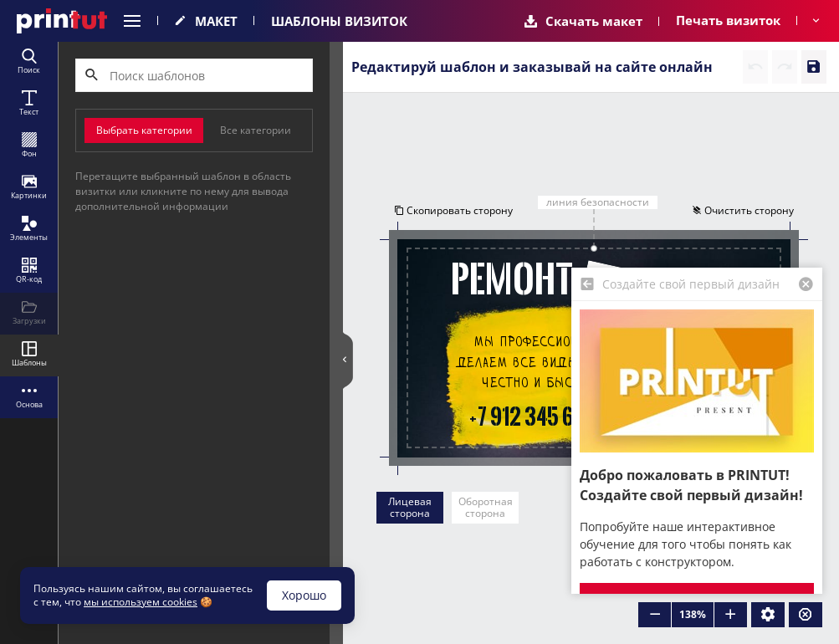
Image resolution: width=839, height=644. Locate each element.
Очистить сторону (744, 211)
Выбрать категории (144, 130)
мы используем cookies (141, 602)
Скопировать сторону (452, 211)
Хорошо (304, 595)
